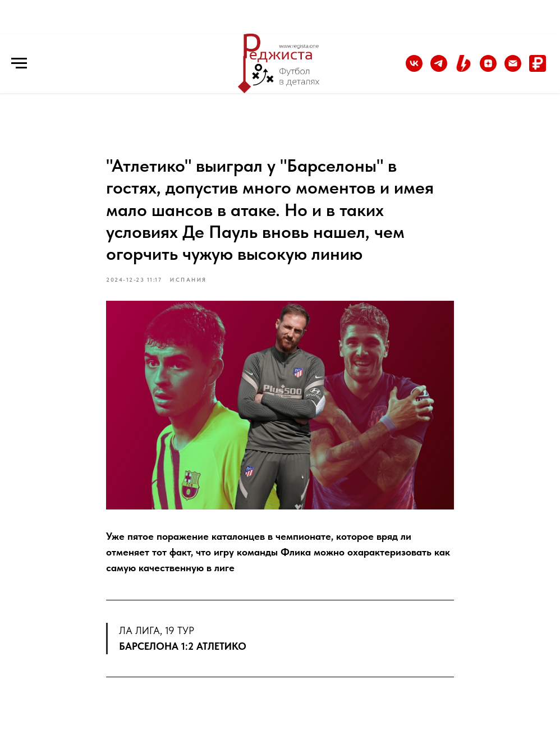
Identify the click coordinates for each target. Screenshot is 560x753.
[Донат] (538, 69)
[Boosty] (463, 69)
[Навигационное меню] (19, 63)
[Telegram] (439, 69)
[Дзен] (488, 69)
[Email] (513, 69)
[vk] (414, 69)
